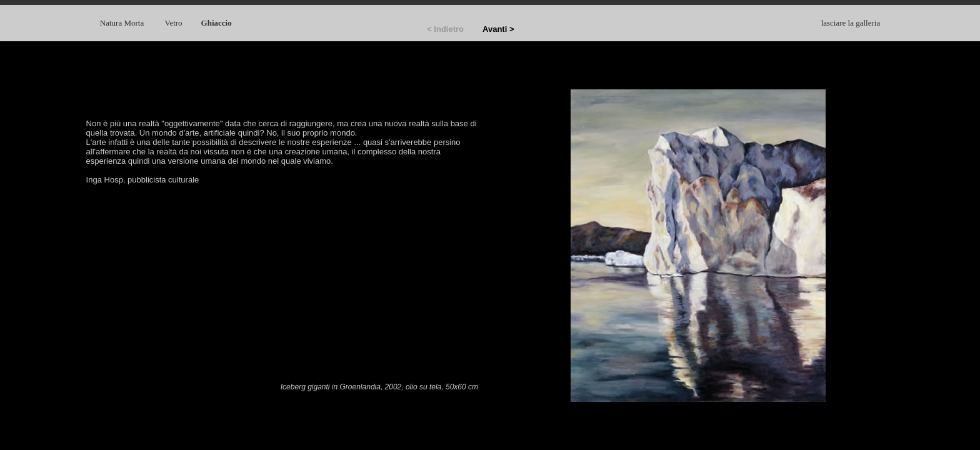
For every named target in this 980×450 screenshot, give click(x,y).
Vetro (173, 23)
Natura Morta (123, 23)
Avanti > (498, 29)
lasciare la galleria (851, 23)
